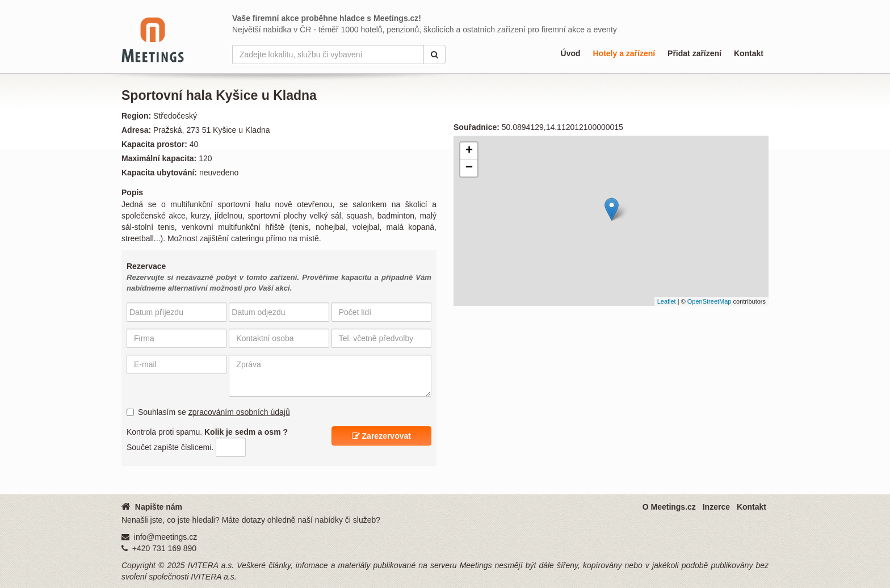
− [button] (469, 168)
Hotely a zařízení (624, 53)
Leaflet (667, 301)
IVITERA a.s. (211, 565)
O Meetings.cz (669, 507)
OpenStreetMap (710, 301)
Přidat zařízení (694, 53)
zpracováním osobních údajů (239, 412)
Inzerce (716, 507)
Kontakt (749, 53)
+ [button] (469, 151)
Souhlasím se (208, 412)
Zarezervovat (381, 436)
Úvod (571, 53)
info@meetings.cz (165, 537)
